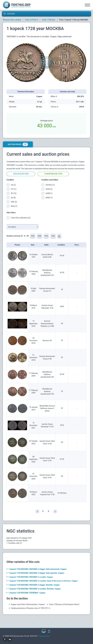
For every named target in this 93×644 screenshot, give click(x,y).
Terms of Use (44, 636)
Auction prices (18, 144)
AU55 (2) (49, 189)
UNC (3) (14, 202)
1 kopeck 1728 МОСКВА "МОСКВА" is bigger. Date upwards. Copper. (36, 573)
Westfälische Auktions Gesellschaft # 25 (47, 273)
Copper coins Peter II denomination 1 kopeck (28, 604)
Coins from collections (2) (21, 218)
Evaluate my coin (21, 174)
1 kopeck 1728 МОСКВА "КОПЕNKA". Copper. (27, 593)
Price (77, 245)
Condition (62, 245)
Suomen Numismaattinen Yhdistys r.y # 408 (47, 324)
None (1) (14, 206)
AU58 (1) (49, 193)
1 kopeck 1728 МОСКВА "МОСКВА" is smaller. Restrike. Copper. (35, 589)
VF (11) (14, 189)
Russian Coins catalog (12, 20)
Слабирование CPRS (53, 174)
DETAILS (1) (50, 185)
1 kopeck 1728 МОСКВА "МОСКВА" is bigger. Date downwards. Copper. (38, 569)
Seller (47, 245)
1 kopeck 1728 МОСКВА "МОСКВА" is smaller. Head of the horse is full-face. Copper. (43, 581)
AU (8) (13, 198)
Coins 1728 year (49, 20)
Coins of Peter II (32, 20)
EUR (33, 236)
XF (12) (14, 193)
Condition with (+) (15, 543)
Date (33, 245)
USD (53, 236)
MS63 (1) (49, 198)
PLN (46, 236)
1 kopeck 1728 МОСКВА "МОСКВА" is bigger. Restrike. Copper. (34, 585)
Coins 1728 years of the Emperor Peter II (64, 604)
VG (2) (13, 185)
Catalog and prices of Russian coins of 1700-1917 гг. (31, 608)
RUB (39, 236)
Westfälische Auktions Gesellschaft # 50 (47, 374)
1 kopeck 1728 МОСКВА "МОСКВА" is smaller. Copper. (31, 577)
